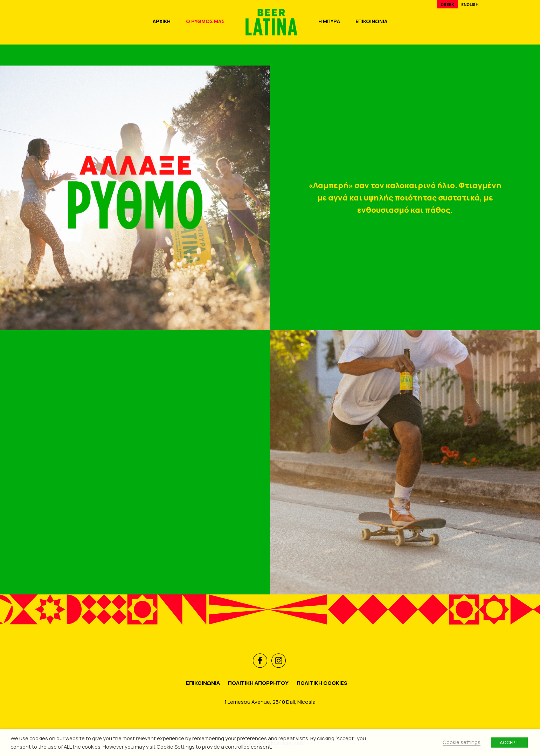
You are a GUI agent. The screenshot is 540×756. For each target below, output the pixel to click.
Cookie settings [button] (462, 742)
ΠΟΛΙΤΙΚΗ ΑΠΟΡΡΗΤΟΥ (258, 683)
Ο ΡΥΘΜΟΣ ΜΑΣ (205, 21)
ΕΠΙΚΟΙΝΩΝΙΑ (371, 21)
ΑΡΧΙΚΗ (162, 21)
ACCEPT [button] (509, 742)
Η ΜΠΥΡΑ (329, 21)
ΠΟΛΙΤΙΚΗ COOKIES (322, 683)
